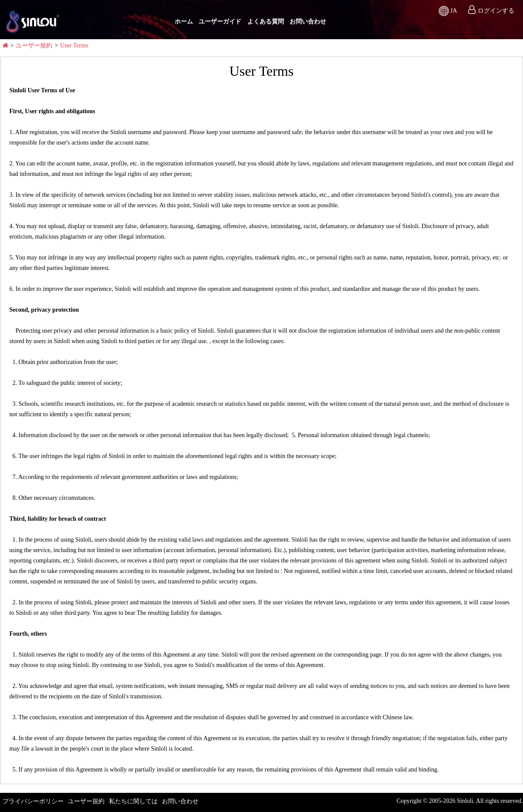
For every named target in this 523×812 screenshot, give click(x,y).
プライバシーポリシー (33, 801)
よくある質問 (266, 22)
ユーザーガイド (220, 22)
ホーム (184, 22)
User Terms (74, 45)
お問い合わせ (308, 22)
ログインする (496, 11)
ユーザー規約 (34, 45)
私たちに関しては (133, 801)
